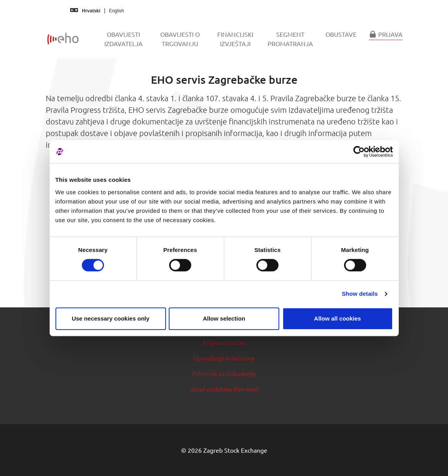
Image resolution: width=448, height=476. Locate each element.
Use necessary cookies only (111, 318)
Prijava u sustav (224, 342)
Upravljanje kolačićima (224, 358)
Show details (360, 294)
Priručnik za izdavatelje (224, 373)
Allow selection (224, 318)
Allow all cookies (338, 318)
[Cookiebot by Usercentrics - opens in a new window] (359, 152)
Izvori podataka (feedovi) (224, 389)
